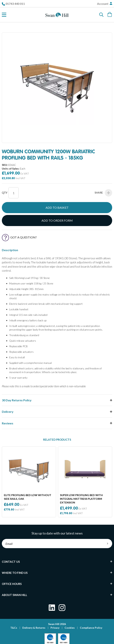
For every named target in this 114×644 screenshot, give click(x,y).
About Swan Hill (14, 595)
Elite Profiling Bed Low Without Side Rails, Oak (28, 497)
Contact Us (11, 562)
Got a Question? (19, 237)
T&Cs (14, 628)
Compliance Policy (91, 628)
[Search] (101, 15)
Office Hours (12, 584)
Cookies (70, 628)
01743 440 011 (15, 4)
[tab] (57, 562)
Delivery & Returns (34, 628)
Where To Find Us (15, 573)
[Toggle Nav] (4, 15)
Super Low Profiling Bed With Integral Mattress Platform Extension (81, 499)
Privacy (55, 628)
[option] (29, 482)
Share (103, 193)
